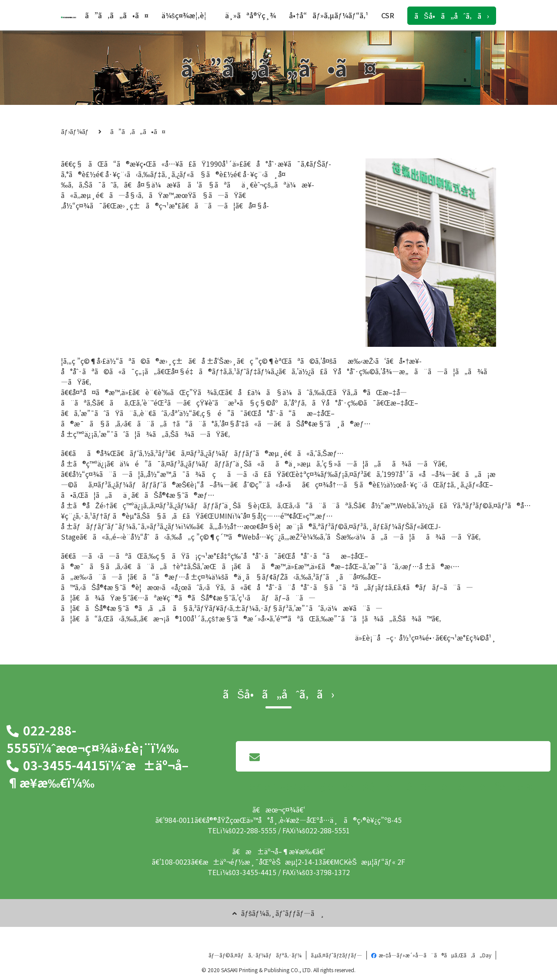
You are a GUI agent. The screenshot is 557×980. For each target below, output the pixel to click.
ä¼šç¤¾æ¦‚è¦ (187, 15)
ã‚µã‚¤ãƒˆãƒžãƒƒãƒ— (336, 955)
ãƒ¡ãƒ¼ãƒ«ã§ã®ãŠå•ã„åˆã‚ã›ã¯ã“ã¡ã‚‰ (393, 762)
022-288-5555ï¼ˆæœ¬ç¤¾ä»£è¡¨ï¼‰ (92, 739)
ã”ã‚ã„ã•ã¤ (117, 15)
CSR (388, 15)
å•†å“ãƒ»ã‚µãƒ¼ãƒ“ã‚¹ (329, 15)
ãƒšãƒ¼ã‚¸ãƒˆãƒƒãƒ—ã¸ (278, 913)
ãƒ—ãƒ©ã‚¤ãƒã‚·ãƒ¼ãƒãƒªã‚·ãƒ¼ (255, 955)
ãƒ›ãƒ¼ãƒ (75, 131)
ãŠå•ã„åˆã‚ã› (452, 16)
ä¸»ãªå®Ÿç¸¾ (251, 15)
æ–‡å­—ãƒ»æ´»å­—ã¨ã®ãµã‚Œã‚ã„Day (431, 955)
